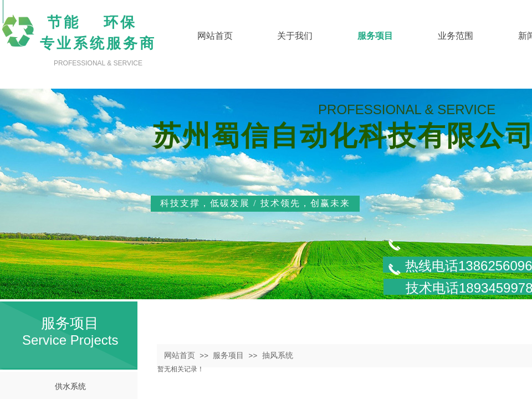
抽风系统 (278, 355)
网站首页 (180, 355)
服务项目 (228, 355)
